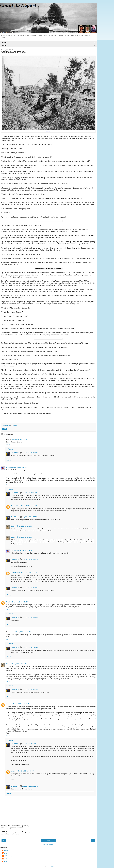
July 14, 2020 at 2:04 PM (24, 550)
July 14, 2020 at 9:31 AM (30, 689)
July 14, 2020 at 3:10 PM (30, 559)
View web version (48, 844)
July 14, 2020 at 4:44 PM (29, 572)
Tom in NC (9, 602)
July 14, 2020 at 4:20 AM (20, 439)
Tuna (6, 859)
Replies (10, 449)
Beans (13, 526)
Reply (8, 445)
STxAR (8, 467)
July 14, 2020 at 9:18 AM (24, 526)
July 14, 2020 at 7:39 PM (26, 771)
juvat (6, 861)
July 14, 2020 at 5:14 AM (19, 467)
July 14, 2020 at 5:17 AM (21, 602)
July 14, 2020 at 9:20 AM (24, 537)
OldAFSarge (15, 453)
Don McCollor (16, 572)
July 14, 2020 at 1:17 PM (30, 744)
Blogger (52, 866)
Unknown (9, 704)
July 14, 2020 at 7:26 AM (30, 647)
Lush (6, 853)
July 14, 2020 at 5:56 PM (30, 588)
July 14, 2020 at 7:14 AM (30, 517)
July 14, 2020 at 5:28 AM (30, 493)
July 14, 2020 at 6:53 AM (23, 632)
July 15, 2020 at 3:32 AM (30, 786)
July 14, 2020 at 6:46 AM (29, 506)
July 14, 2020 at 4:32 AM (30, 453)
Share (4, 429)
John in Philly (16, 506)
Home (48, 841)
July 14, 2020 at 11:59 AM (21, 704)
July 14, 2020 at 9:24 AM (19, 664)
